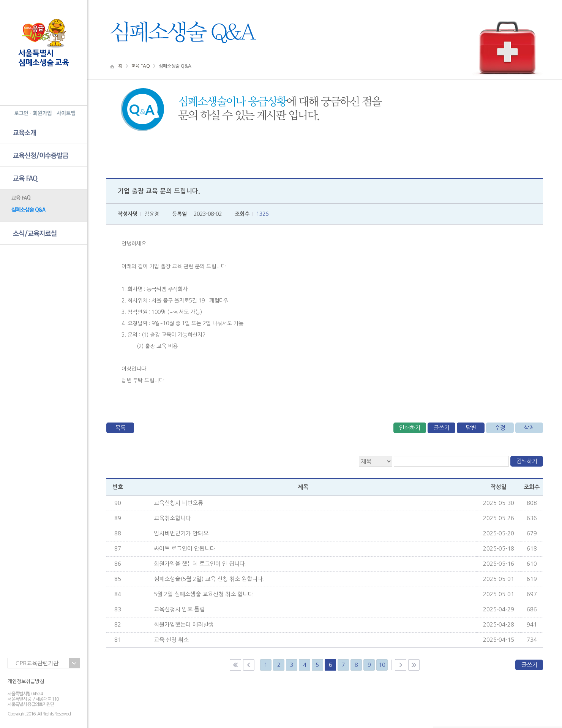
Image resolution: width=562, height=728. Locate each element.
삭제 (529, 428)
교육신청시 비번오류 (178, 503)
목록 (120, 428)
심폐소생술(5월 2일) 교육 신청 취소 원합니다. (209, 579)
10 (382, 665)
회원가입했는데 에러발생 (184, 624)
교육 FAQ (140, 66)
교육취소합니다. (173, 518)
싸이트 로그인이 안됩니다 (185, 548)
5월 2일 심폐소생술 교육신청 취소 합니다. (204, 594)
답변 (471, 428)
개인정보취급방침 (26, 681)
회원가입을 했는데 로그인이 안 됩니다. (200, 564)
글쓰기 (442, 428)
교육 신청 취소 (171, 640)
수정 (500, 428)
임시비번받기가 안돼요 (181, 533)
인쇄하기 (410, 428)
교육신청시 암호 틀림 (179, 609)
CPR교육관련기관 (37, 663)
